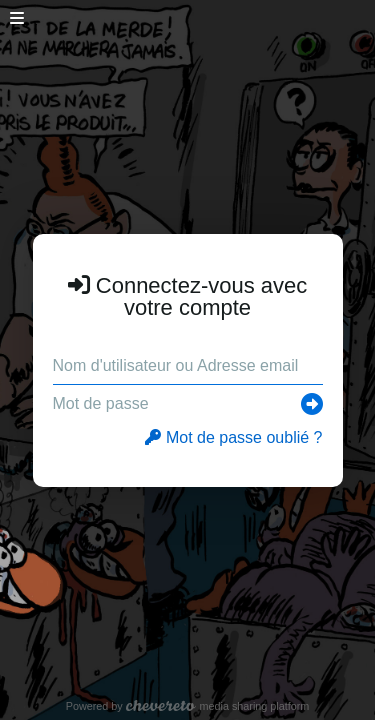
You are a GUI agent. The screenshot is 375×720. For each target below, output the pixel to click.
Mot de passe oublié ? (234, 437)
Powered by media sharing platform (188, 706)
